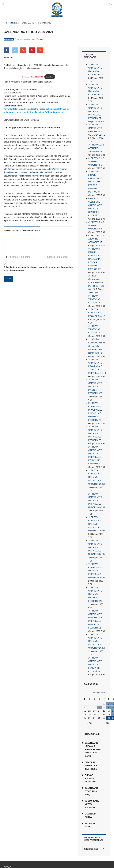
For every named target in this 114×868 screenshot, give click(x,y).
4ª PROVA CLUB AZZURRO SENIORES (96, 234)
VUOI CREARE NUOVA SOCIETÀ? (92, 786)
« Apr (90, 705)
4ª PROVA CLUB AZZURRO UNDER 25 (96, 221)
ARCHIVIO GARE (90, 807)
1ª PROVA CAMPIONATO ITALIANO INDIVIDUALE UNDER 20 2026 (96, 487)
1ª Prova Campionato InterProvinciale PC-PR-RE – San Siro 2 (96, 276)
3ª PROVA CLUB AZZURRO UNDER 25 (96, 159)
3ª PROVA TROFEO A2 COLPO (94, 292)
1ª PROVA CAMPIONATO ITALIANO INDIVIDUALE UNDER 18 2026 (96, 510)
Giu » (109, 705)
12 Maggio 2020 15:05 (24, 39)
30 (109, 700)
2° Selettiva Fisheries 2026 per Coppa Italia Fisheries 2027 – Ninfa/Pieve (97, 338)
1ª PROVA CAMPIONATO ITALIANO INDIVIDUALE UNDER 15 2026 (96, 533)
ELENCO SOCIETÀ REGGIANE (90, 760)
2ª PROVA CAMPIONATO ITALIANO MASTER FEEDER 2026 (95, 377)
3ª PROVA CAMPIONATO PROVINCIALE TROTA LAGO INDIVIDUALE (95, 357)
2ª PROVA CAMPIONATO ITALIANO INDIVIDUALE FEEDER (95, 422)
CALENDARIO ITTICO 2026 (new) (92, 773)
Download (50, 77)
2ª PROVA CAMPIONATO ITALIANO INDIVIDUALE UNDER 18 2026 (96, 624)
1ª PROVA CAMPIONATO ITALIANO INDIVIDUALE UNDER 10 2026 (96, 556)
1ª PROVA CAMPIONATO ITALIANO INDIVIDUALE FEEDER (95, 110)
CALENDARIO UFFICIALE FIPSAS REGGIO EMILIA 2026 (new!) (93, 731)
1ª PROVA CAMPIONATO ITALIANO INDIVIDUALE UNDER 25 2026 (96, 465)
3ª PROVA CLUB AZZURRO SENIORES (96, 146)
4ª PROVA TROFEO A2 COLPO (94, 321)
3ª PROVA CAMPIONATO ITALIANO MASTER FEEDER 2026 (95, 578)
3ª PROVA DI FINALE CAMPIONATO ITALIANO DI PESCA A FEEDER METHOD (95, 253)
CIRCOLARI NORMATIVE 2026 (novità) (91, 747)
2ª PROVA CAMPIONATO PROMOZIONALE (97, 305)
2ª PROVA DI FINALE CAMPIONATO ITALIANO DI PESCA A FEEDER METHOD (95, 178)
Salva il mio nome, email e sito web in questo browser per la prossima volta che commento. (38, 268)
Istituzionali (15, 23)
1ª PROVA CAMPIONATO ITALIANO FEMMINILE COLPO (95, 647)
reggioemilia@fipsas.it (21, 859)
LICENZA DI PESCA (90, 797)
